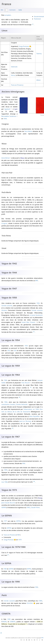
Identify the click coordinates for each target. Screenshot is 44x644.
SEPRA (29, 569)
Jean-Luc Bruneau (25, 421)
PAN (24, 463)
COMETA (13, 622)
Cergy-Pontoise (24, 46)
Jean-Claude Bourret (8, 503)
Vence (13, 75)
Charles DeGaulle (22, 405)
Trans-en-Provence (17, 85)
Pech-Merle (28, 131)
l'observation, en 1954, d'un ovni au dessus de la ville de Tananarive (22, 410)
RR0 (2, 10)
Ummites (30, 603)
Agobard (7, 109)
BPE (37, 281)
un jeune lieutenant (36, 315)
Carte (20, 10)
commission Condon (8, 405)
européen (8, 15)
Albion (38, 80)
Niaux (23, 158)
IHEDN (4, 622)
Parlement (37, 19)
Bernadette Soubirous (9, 116)
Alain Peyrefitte (34, 416)
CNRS (40, 601)
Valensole (14, 67)
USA (15, 351)
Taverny (39, 54)
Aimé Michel (5, 158)
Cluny (40, 498)
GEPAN (4, 508)
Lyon (16, 109)
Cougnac (4, 223)
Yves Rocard (25, 383)
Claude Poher (35, 508)
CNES (6, 470)
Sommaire (12, 10)
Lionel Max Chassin (28, 322)
